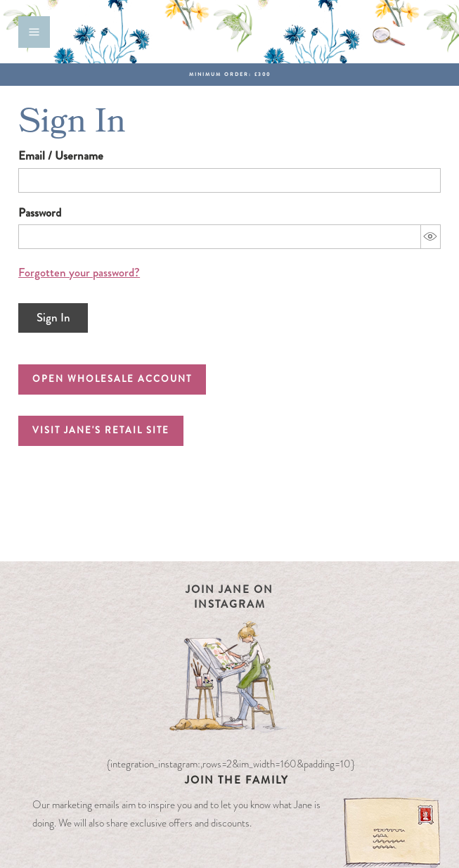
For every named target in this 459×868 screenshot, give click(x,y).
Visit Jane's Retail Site (101, 430)
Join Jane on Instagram (229, 597)
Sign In (53, 318)
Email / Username (61, 156)
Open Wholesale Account (112, 379)
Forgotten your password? (79, 273)
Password (40, 213)
